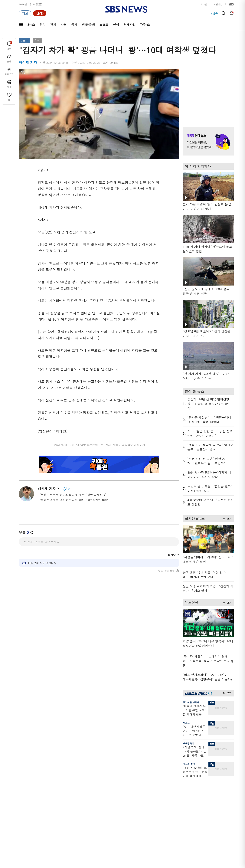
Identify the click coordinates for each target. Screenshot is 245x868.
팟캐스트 (211, 789)
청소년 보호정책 (186, 867)
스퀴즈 (210, 798)
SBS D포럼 (214, 819)
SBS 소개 (26, 845)
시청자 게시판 (183, 812)
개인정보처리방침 (86, 845)
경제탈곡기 (188, 743)
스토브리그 (150, 798)
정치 (43, 25)
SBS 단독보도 (120, 789)
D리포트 (117, 802)
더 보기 (226, 518)
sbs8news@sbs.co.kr (132, 858)
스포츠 (104, 25)
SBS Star (213, 814)
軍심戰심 (86, 784)
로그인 (204, 4)
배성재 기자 (48, 489)
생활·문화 (88, 25)
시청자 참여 (48, 845)
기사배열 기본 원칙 (165, 867)
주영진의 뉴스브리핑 (61, 802)
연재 (115, 778)
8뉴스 (31, 25)
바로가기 (180, 778)
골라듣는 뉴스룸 (90, 806)
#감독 (214, 13)
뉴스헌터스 (56, 789)
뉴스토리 (55, 816)
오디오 (85, 799)
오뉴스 (54, 807)
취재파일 (130, 25)
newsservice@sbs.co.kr (130, 863)
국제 (74, 25)
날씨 (178, 784)
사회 (64, 25)
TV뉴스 (145, 25)
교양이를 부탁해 (191, 702)
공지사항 (180, 822)
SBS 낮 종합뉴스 (91, 819)
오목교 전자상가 (153, 819)
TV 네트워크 (26, 821)
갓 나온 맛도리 (152, 815)
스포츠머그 (150, 784)
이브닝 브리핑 (89, 789)
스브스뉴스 (150, 808)
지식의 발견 (189, 764)
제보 (178, 789)
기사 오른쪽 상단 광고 (207, 93)
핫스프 (186, 723)
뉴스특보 (55, 821)
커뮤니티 (211, 793)
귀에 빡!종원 (151, 789)
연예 (116, 25)
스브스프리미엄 (215, 778)
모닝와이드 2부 (59, 798)
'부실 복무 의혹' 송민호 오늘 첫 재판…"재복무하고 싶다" (74, 500)
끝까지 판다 (119, 819)
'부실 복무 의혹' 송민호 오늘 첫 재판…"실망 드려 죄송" (73, 495)
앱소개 (179, 802)
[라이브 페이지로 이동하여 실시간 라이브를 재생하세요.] (40, 13)
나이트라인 (56, 812)
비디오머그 (150, 778)
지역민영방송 (191, 845)
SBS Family (167, 845)
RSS (177, 807)
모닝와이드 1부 (59, 793)
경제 (53, 25)
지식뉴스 (211, 784)
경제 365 (118, 798)
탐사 (115, 824)
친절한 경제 (119, 793)
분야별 (23, 778)
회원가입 (218, 4)
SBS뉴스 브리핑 (90, 815)
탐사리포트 (119, 812)
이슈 (21, 825)
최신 (21, 784)
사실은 (116, 784)
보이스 (85, 810)
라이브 (179, 793)
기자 (178, 798)
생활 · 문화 (25, 807)
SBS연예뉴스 (215, 808)
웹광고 (66, 845)
